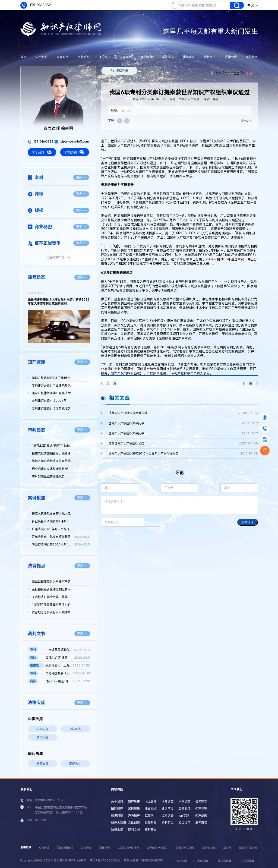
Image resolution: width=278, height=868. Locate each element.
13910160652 (36, 5)
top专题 (184, 815)
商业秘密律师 (65, 848)
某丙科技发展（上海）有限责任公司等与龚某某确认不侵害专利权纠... (68, 673)
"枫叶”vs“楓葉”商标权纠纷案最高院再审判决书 (68, 681)
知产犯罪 (201, 808)
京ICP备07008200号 (105, 860)
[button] (55, 338)
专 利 (249, 73)
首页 (23, 57)
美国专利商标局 (185, 848)
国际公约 (75, 764)
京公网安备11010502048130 (143, 860)
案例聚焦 (147, 57)
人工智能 (151, 801)
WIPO (126, 111)
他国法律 (42, 764)
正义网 (227, 848)
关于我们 (42, 152)
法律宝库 (231, 57)
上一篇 (109, 383)
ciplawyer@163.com (72, 141)
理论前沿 (105, 57)
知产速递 (41, 57)
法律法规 (42, 729)
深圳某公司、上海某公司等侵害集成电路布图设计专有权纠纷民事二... (68, 665)
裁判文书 (210, 57)
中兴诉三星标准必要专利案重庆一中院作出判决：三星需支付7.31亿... (68, 650)
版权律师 (86, 848)
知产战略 (201, 815)
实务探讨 (168, 57)
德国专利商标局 (248, 848)
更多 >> (81, 177)
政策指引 (42, 737)
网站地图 (252, 57)
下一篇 (250, 383)
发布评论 (248, 522)
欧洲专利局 (209, 848)
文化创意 (134, 823)
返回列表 (122, 70)
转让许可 (184, 823)
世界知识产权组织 (157, 848)
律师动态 (189, 57)
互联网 (149, 815)
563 (248, 121)
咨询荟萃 (201, 801)
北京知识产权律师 (128, 848)
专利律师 (44, 848)
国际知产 (62, 57)
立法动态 (75, 729)
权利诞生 (168, 823)
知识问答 (117, 815)
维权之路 (168, 815)
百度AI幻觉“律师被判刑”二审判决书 (68, 658)
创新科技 (151, 823)
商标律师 (105, 848)
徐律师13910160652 (49, 800)
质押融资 (201, 823)
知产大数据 (119, 823)
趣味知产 (134, 815)
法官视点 (125, 57)
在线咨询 (75, 152)
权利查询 (151, 830)
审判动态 (83, 57)
